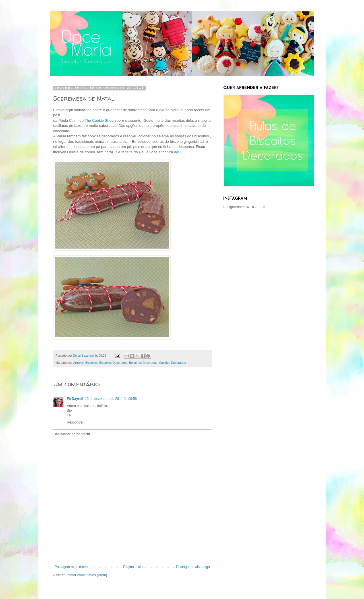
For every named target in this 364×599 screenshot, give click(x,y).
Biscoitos (91, 363)
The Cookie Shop (99, 120)
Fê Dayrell (75, 399)
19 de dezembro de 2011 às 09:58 (111, 399)
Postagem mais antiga (193, 567)
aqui (178, 152)
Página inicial (133, 567)
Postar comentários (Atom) (87, 575)
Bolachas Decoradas (143, 363)
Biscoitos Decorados (113, 363)
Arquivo (78, 363)
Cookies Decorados (172, 363)
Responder (75, 422)
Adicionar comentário (72, 434)
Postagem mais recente (73, 567)
